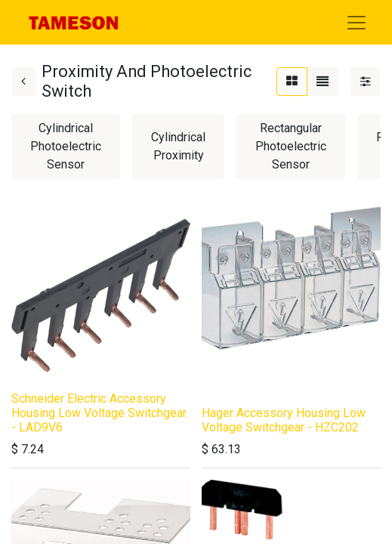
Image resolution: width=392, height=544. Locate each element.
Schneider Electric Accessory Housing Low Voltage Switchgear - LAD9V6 (99, 413)
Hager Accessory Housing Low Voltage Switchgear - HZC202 (284, 420)
